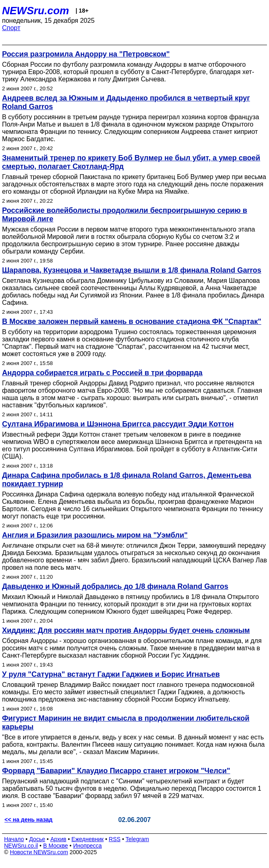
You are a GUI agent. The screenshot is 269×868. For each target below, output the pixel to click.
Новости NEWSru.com (39, 852)
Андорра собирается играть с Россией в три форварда (102, 373)
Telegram (138, 839)
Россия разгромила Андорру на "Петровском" (86, 54)
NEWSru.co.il (21, 846)
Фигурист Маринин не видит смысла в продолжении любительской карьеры (126, 723)
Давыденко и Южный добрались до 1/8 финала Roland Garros (115, 586)
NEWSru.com (36, 11)
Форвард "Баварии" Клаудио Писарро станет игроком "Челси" (116, 771)
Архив (58, 839)
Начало (14, 839)
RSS (115, 839)
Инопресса (88, 846)
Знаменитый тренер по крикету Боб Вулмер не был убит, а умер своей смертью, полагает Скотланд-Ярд (131, 162)
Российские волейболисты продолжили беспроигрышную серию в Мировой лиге (125, 215)
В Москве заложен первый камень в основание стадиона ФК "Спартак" (132, 321)
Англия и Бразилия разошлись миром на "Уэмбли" (95, 535)
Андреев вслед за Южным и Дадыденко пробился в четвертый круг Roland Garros (126, 102)
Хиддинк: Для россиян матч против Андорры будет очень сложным (126, 630)
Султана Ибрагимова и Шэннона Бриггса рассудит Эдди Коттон (118, 424)
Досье (37, 839)
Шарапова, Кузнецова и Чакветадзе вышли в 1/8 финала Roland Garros (132, 270)
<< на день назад (28, 820)
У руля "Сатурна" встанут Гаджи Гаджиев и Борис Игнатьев (111, 674)
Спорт (11, 28)
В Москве (56, 846)
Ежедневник (88, 839)
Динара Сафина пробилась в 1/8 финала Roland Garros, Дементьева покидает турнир (127, 480)
